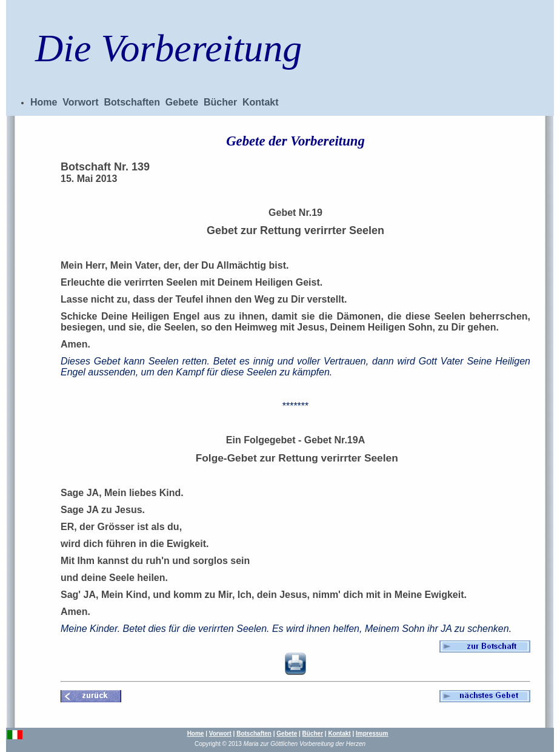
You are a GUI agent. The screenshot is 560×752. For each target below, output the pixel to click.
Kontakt (261, 102)
